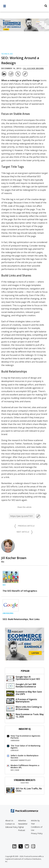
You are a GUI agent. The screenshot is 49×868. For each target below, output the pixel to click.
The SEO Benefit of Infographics (20, 591)
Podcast (22, 830)
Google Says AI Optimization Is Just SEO (23, 678)
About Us (9, 821)
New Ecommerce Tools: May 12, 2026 (25, 716)
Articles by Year (35, 822)
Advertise (22, 821)
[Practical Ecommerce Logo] (24, 6)
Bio (3, 561)
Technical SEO (7, 54)
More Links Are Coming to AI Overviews (24, 708)
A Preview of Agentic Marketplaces (22, 701)
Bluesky (28, 846)
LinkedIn (16, 846)
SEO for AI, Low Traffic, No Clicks (24, 790)
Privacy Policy (37, 833)
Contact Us (10, 824)
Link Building (8, 613)
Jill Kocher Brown (33, 68)
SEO (4, 585)
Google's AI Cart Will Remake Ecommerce (21, 686)
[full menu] (5, 7)
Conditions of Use (37, 829)
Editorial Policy (11, 827)
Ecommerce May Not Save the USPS (24, 693)
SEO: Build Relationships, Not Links (21, 619)
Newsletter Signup (23, 825)
